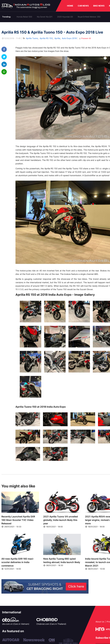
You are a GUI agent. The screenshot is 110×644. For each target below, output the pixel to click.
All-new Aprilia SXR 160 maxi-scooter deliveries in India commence (18, 562)
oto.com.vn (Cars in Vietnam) (16, 624)
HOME (70, 6)
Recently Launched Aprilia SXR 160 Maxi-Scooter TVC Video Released (18, 520)
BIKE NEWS (99, 6)
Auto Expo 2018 (69, 38)
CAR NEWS (83, 6)
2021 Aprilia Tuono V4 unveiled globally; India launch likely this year (61, 520)
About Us (100, 622)
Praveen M (85, 38)
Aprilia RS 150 (46, 38)
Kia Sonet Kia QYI (45, 17)
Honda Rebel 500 (24, 17)
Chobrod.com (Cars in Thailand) (51, 624)
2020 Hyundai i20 (65, 17)
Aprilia (57, 38)
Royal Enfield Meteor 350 (89, 17)
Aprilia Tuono (32, 38)
